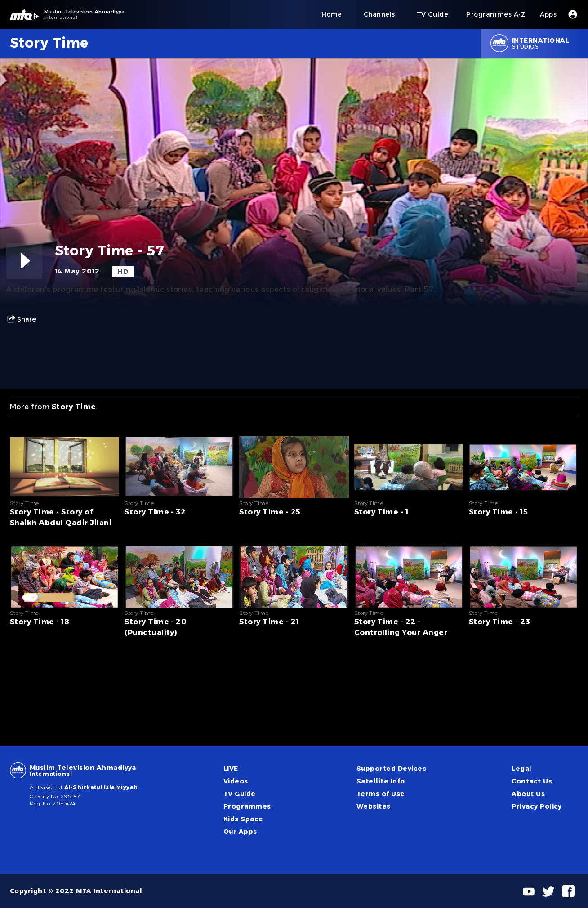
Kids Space (243, 819)
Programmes (247, 806)
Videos (236, 781)
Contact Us (532, 781)
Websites (374, 806)
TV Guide (240, 794)
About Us (528, 794)
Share (21, 319)
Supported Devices (391, 769)
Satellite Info (381, 781)
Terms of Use (381, 794)
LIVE (231, 769)
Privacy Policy (537, 806)
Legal (521, 769)
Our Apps (240, 832)
